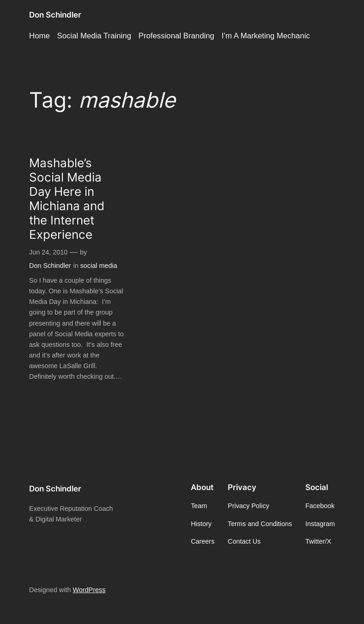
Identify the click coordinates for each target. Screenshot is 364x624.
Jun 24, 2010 (48, 252)
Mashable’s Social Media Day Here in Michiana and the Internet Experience (67, 199)
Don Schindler (55, 15)
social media (99, 266)
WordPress (89, 590)
